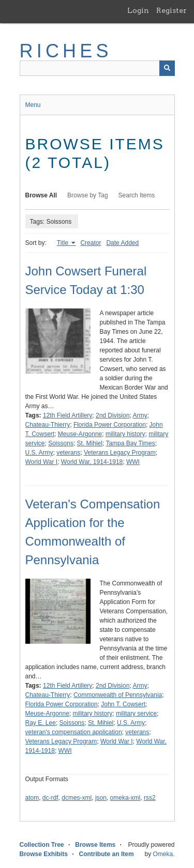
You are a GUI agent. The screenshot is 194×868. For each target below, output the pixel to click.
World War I (42, 462)
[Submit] (167, 68)
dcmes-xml (77, 798)
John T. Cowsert (123, 704)
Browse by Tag (88, 195)
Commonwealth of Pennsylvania (118, 695)
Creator (91, 243)
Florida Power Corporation (110, 425)
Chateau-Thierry (48, 425)
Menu (33, 105)
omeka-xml (125, 798)
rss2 (150, 798)
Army (140, 415)
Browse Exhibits (44, 854)
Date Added (122, 243)
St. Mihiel (90, 443)
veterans (68, 453)
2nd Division (113, 415)
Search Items (137, 195)
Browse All (41, 195)
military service (136, 714)
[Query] (97, 68)
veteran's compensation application (74, 732)
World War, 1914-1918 (92, 462)
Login (138, 10)
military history (125, 434)
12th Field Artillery (68, 415)
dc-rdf (50, 798)
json (101, 798)
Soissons (61, 443)
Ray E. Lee (41, 723)
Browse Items (95, 845)
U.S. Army (39, 453)
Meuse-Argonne (80, 434)
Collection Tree (42, 845)
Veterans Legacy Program (120, 453)
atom (32, 798)
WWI (133, 462)
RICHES (66, 51)
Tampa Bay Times (130, 443)
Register (171, 10)
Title (64, 243)
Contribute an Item (107, 854)
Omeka (163, 854)
